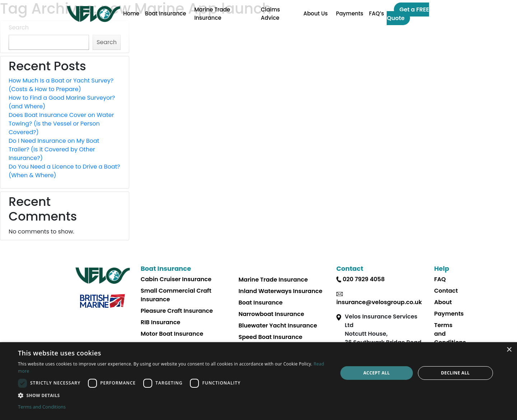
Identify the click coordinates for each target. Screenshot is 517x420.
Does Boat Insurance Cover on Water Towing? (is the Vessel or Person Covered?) (61, 124)
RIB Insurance (161, 322)
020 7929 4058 (364, 279)
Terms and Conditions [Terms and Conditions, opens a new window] (42, 407)
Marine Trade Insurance (212, 14)
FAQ (440, 279)
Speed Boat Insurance (270, 337)
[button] (173, 395)
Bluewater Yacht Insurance (278, 325)
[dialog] (258, 381)
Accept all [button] (377, 373)
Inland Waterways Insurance (280, 291)
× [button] (509, 350)
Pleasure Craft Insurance (177, 311)
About (443, 302)
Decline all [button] (455, 373)
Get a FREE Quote (408, 14)
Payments (350, 13)
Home (131, 13)
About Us (316, 13)
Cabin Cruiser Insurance (176, 279)
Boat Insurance (166, 13)
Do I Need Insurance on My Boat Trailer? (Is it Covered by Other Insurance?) (54, 149)
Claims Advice (271, 14)
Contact (446, 291)
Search (19, 27)
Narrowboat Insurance (271, 314)
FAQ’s (377, 13)
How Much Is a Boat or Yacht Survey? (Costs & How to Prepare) (61, 85)
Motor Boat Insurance (172, 334)
